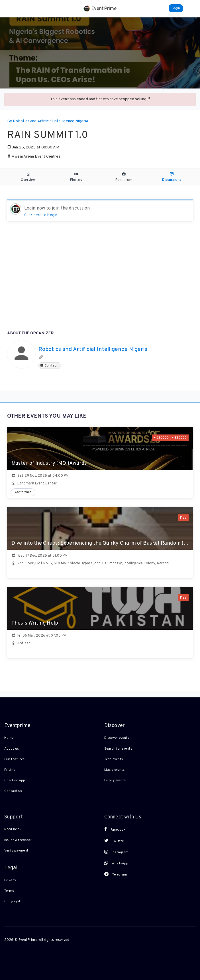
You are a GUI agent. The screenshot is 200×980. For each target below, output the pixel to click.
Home (9, 738)
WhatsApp (116, 863)
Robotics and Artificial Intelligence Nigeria (93, 350)
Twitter (114, 841)
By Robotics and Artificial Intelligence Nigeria (48, 121)
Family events (115, 780)
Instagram (116, 852)
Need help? (13, 829)
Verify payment (16, 851)
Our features (14, 759)
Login (176, 8)
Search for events (118, 749)
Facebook (115, 830)
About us (12, 749)
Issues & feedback (18, 840)
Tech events (114, 759)
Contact (50, 366)
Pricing (10, 770)
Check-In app (15, 780)
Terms (9, 891)
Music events (114, 770)
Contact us (13, 791)
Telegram (116, 874)
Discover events (117, 738)
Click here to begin (41, 215)
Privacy (10, 880)
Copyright (12, 901)
